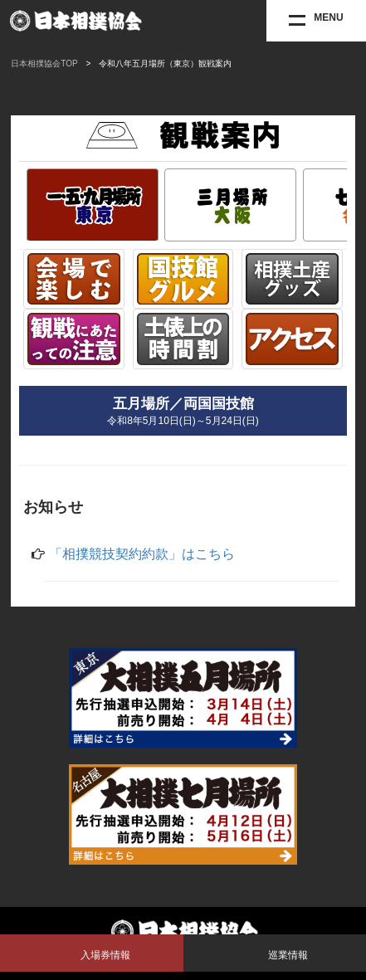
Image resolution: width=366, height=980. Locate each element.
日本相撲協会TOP (44, 63)
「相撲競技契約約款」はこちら (142, 554)
